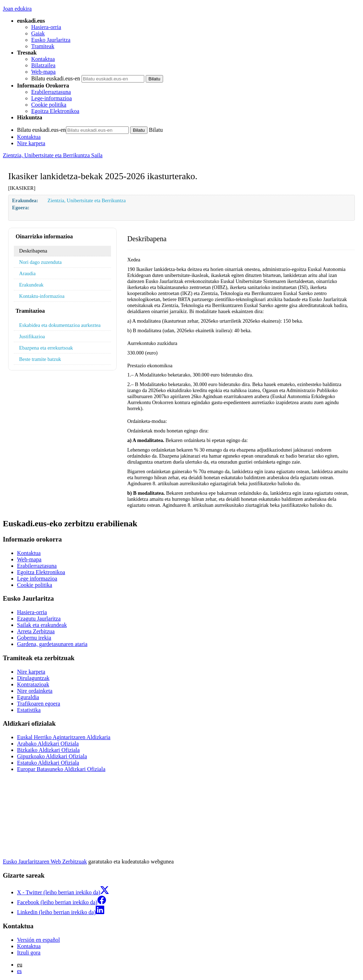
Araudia (27, 273)
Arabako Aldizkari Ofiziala (48, 744)
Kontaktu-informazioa (42, 296)
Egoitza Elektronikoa (55, 111)
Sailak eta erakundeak (42, 625)
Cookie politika (49, 105)
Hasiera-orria (46, 27)
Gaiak (38, 33)
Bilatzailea (43, 65)
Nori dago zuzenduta (40, 262)
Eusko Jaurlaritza (51, 40)
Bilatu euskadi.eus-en (56, 78)
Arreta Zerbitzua (36, 631)
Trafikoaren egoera (39, 704)
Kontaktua (43, 59)
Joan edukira (17, 9)
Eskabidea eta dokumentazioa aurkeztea (60, 325)
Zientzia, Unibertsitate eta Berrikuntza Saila (53, 155)
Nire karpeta (31, 143)
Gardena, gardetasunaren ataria (52, 644)
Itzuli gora (29, 953)
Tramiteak (43, 46)
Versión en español (38, 940)
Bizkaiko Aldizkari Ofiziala (48, 750)
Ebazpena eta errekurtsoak (46, 348)
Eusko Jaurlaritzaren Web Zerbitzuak (45, 862)
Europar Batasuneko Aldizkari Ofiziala (61, 769)
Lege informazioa (37, 579)
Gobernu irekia (34, 638)
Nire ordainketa (35, 691)
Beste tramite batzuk (40, 359)
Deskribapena (33, 251)
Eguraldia (28, 697)
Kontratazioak (33, 684)
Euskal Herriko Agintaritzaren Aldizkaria (64, 737)
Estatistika (29, 710)
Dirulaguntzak (33, 678)
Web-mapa (43, 72)
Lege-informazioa (52, 98)
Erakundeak (31, 285)
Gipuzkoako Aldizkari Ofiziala (52, 756)
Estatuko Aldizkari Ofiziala (48, 763)
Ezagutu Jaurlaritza (39, 619)
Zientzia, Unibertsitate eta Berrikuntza (87, 200)
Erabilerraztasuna (51, 92)
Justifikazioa (32, 336)
